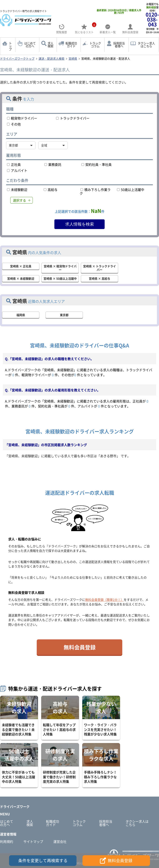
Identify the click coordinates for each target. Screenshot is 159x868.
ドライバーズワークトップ (17, 58)
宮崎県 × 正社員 (21, 266)
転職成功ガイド (71, 45)
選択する (19, 200)
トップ (10, 46)
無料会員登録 (80, 647)
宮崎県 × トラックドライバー (100, 268)
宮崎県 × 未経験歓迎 (21, 278)
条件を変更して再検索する (43, 860)
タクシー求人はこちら (137, 823)
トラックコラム (95, 45)
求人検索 (50, 45)
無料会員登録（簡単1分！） (104, 600)
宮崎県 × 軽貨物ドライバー (60, 268)
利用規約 (7, 841)
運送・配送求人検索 (51, 58)
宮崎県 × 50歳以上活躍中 (60, 278)
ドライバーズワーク (15, 806)
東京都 (64, 315)
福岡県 (21, 315)
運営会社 (60, 841)
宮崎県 (73, 58)
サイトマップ (33, 841)
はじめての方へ (30, 45)
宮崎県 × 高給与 (100, 278)
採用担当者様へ (119, 45)
